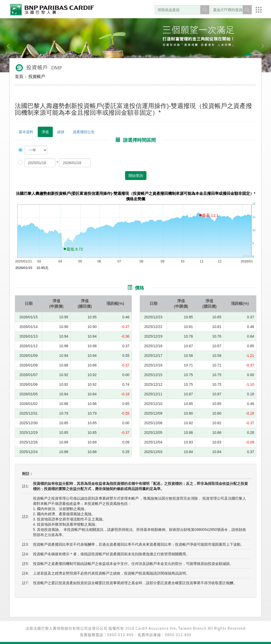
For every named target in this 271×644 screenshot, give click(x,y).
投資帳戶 (37, 77)
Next (254, 48)
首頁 (19, 77)
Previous (17, 48)
